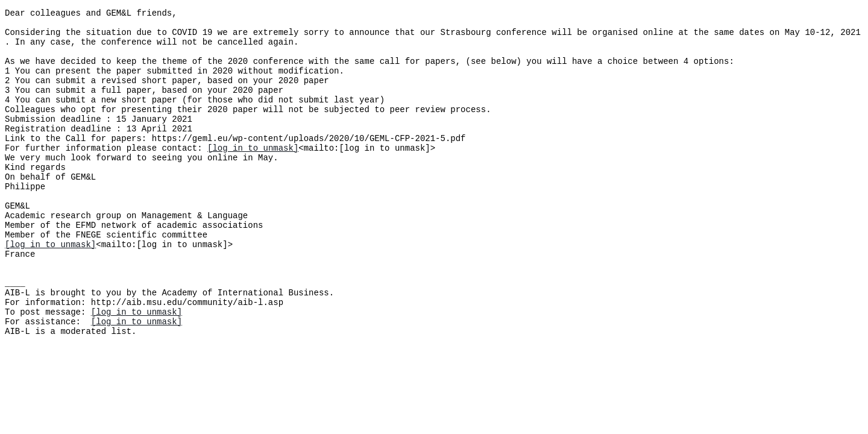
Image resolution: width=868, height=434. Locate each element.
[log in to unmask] (253, 175)
